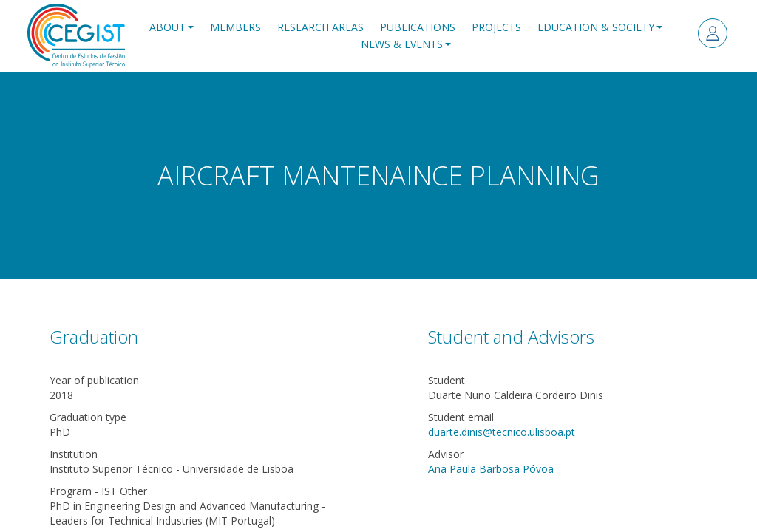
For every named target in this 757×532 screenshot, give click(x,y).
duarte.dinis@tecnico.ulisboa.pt (502, 432)
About (167, 27)
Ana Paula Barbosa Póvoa (491, 469)
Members (235, 27)
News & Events (402, 44)
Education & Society (596, 27)
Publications (418, 27)
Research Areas (320, 27)
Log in (713, 33)
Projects (496, 27)
